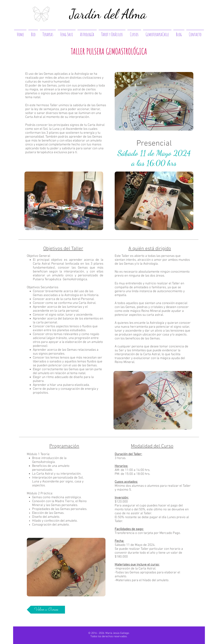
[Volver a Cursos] (46, 610)
